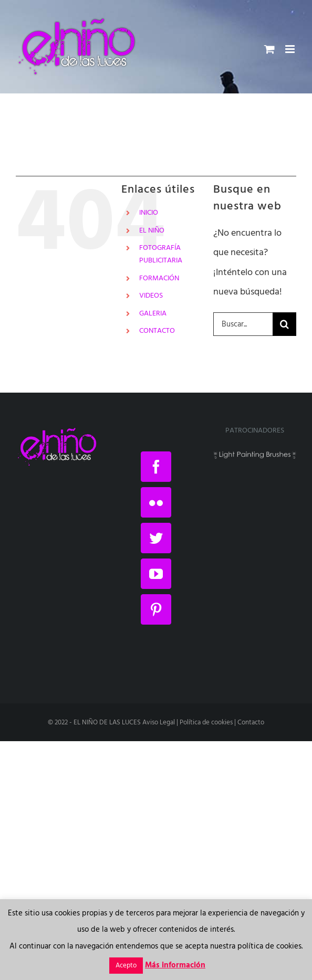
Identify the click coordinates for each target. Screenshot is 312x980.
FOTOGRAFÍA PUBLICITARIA (161, 254)
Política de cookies (206, 723)
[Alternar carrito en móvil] (269, 49)
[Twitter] (156, 538)
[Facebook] (156, 467)
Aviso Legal (159, 723)
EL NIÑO (152, 231)
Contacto (251, 723)
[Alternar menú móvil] (291, 49)
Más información (175, 965)
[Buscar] (284, 324)
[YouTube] (156, 574)
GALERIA (153, 314)
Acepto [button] (126, 966)
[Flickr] (156, 502)
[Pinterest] (156, 609)
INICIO (149, 213)
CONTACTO (157, 331)
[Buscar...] (243, 324)
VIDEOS (151, 296)
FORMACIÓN (159, 278)
